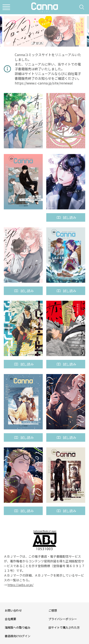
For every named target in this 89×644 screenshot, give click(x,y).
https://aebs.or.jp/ (21, 585)
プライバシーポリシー (63, 619)
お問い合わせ (13, 610)
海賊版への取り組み (18, 627)
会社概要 (10, 619)
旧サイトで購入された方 (64, 627)
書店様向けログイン (18, 636)
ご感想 (53, 610)
